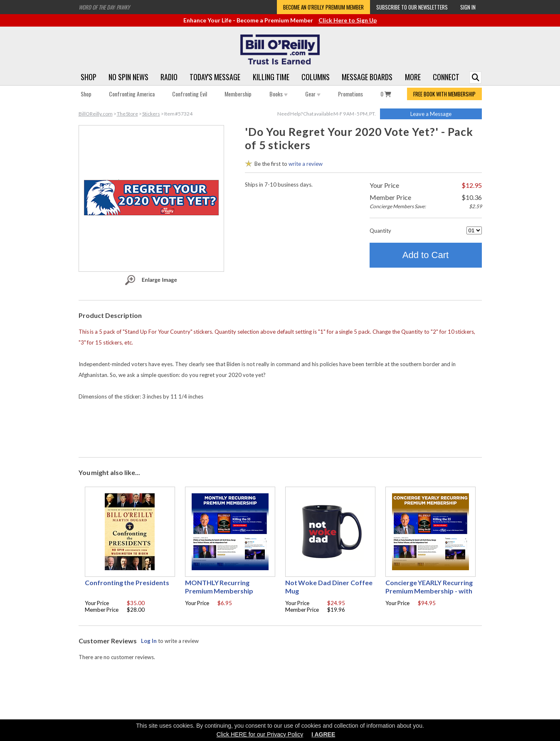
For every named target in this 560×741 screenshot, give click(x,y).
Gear (313, 94)
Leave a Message (431, 114)
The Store (127, 114)
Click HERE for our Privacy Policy (260, 734)
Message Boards (367, 77)
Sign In (468, 7)
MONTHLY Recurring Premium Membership (219, 587)
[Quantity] (474, 230)
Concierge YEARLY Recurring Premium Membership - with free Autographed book (429, 591)
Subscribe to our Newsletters (412, 7)
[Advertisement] (280, 427)
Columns (316, 77)
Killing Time (271, 77)
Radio (169, 77)
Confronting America (132, 94)
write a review (306, 164)
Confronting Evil (190, 94)
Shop (89, 77)
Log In (149, 641)
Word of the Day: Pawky (104, 7)
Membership (238, 94)
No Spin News (128, 77)
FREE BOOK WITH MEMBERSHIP (444, 94)
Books (279, 94)
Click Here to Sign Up (348, 20)
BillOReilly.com (96, 114)
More (413, 77)
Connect (446, 77)
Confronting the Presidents (127, 582)
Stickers (151, 114)
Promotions (350, 94)
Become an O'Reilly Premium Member (323, 7)
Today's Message (215, 77)
